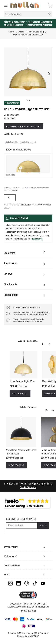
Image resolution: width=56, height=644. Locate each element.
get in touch (37, 239)
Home (11, 32)
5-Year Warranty (12, 103)
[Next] (50, 344)
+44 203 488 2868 (28, 611)
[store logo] (25, 5)
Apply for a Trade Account (14, 22)
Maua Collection (11, 115)
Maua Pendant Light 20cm (22, 381)
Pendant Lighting (36, 32)
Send (43, 526)
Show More (10, 175)
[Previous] (44, 344)
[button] (27, 100)
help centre (25, 205)
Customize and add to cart (23, 126)
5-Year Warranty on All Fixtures (39, 25)
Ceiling (21, 32)
